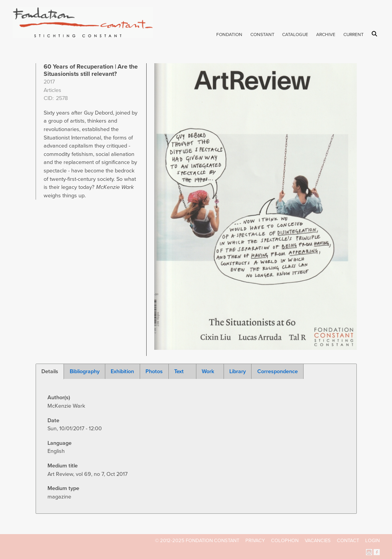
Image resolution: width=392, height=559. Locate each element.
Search (376, 34)
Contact (348, 541)
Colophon (285, 541)
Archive (326, 34)
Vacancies (318, 541)
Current (354, 34)
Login (372, 541)
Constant (262, 34)
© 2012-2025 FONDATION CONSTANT (197, 541)
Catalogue (295, 34)
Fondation (229, 34)
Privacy (255, 541)
